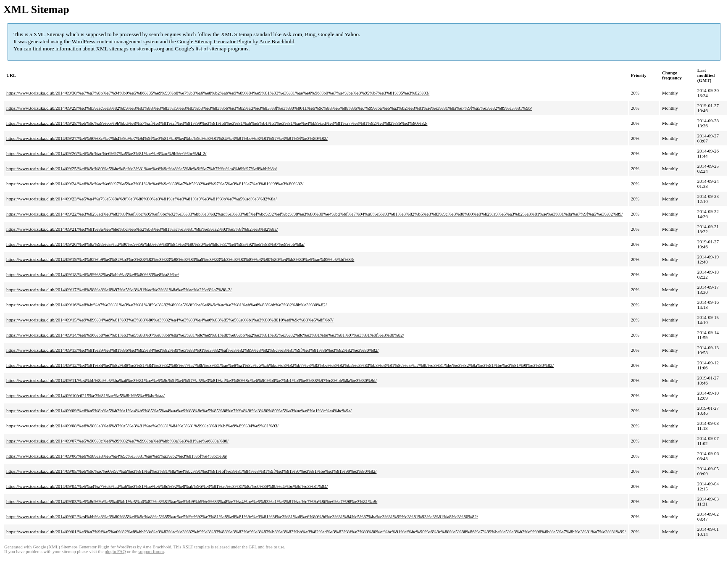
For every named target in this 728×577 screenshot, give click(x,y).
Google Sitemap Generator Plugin (214, 41)
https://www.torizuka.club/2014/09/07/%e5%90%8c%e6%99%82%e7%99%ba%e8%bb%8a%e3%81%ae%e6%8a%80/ (117, 441)
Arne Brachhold (277, 41)
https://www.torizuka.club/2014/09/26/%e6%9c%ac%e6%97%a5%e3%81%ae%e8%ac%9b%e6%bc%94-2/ (106, 153)
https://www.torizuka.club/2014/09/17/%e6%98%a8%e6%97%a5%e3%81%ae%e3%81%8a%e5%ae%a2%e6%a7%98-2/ (119, 290)
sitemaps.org (150, 49)
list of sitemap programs (222, 49)
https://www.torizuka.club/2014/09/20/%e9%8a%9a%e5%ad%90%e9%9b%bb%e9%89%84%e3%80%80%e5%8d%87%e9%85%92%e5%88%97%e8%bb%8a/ (155, 244)
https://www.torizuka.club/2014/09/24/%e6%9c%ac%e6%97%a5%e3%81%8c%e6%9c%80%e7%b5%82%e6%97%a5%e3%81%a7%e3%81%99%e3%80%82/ (155, 184)
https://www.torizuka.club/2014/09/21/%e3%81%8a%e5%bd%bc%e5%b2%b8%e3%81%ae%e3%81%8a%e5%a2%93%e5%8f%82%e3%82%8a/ (142, 229)
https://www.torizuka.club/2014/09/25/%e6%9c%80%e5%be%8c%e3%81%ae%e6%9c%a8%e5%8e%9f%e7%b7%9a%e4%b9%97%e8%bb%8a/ (142, 169)
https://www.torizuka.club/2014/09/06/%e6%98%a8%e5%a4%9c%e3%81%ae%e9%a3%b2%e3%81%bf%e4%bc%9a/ (117, 456)
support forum (151, 552)
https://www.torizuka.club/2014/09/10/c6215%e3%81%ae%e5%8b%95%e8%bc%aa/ (85, 395)
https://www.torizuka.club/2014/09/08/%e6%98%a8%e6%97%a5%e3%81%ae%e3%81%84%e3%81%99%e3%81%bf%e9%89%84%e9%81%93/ (142, 426)
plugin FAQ (115, 552)
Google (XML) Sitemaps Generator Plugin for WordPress (84, 547)
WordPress (84, 41)
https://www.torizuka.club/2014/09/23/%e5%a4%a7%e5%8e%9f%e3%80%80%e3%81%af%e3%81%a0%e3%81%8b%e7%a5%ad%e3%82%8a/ (142, 199)
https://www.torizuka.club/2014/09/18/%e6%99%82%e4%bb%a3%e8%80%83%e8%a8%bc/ (93, 274)
